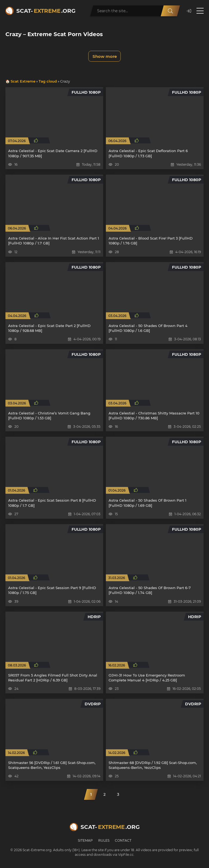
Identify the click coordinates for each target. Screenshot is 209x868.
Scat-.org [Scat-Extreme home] (46, 11)
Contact (123, 840)
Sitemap (85, 840)
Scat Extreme (23, 81)
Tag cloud (48, 81)
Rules (104, 840)
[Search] (170, 11)
